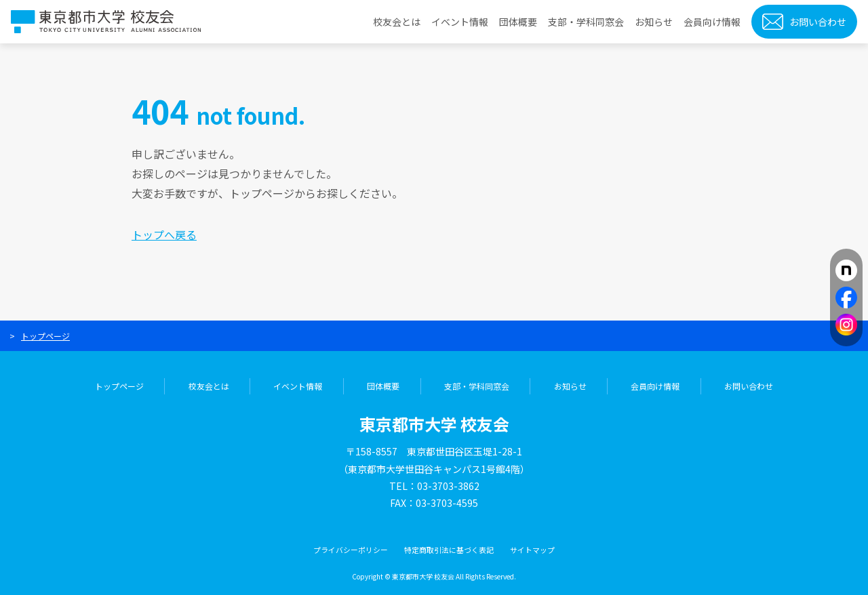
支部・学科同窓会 (586, 22)
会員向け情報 (712, 22)
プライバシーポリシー (351, 550)
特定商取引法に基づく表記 (449, 550)
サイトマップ (532, 550)
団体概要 (518, 22)
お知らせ (654, 22)
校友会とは (397, 22)
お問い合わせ (818, 22)
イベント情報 (460, 22)
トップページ (45, 336)
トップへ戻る (164, 234)
